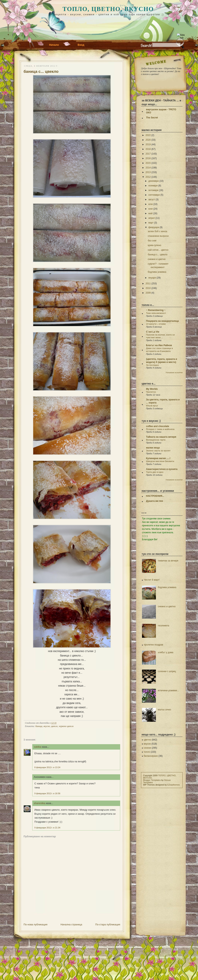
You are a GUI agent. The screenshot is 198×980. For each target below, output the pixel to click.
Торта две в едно (155, 472)
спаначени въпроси (158, 236)
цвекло (54, 726)
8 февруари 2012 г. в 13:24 (47, 767)
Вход (81, 45)
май (150, 213)
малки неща (153, 448)
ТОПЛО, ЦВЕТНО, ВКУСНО (108, 9)
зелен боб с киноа (157, 231)
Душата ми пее (155, 501)
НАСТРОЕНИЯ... (155, 496)
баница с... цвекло (41, 71)
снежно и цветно (157, 259)
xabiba (37, 747)
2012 (148, 177)
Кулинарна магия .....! (158, 458)
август (152, 200)
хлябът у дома (166, 652)
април (152, 218)
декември (154, 181)
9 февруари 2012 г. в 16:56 (47, 793)
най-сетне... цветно (158, 250)
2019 (148, 144)
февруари (154, 227)
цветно (147, 740)
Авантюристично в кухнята (162, 469)
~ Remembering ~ (156, 310)
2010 (148, 288)
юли (150, 204)
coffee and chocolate (158, 426)
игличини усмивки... (168, 690)
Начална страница (71, 924)
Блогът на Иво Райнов (159, 345)
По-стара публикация (108, 924)
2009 (148, 293)
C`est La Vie (153, 332)
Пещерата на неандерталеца (162, 321)
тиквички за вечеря (168, 561)
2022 (148, 135)
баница (39, 726)
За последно (153, 365)
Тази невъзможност (156, 313)
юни (150, 209)
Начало (54, 45)
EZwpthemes (174, 785)
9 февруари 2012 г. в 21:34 (47, 828)
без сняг (152, 241)
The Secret (152, 118)
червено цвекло (66, 726)
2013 (148, 172)
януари (152, 278)
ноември (153, 186)
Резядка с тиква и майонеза (160, 429)
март (151, 223)
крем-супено (154, 245)
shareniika (40, 803)
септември (154, 195)
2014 (148, 168)
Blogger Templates (152, 780)
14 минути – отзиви (156, 324)
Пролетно (151, 392)
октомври (153, 190)
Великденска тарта (156, 440)
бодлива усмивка (157, 272)
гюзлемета (164, 626)
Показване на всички (174, 373)
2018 (148, 149)
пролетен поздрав (154, 645)
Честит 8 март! (152, 580)
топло (147, 752)
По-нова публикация (35, 924)
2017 (148, 154)
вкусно (47, 726)
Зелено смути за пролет (158, 451)
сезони (147, 748)
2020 (148, 140)
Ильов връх (152, 406)
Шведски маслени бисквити (160, 461)
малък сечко (164, 710)
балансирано (151, 756)
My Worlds (152, 389)
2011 (148, 284)
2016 (148, 158)
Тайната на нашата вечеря (161, 437)
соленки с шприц (167, 671)
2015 (148, 163)
